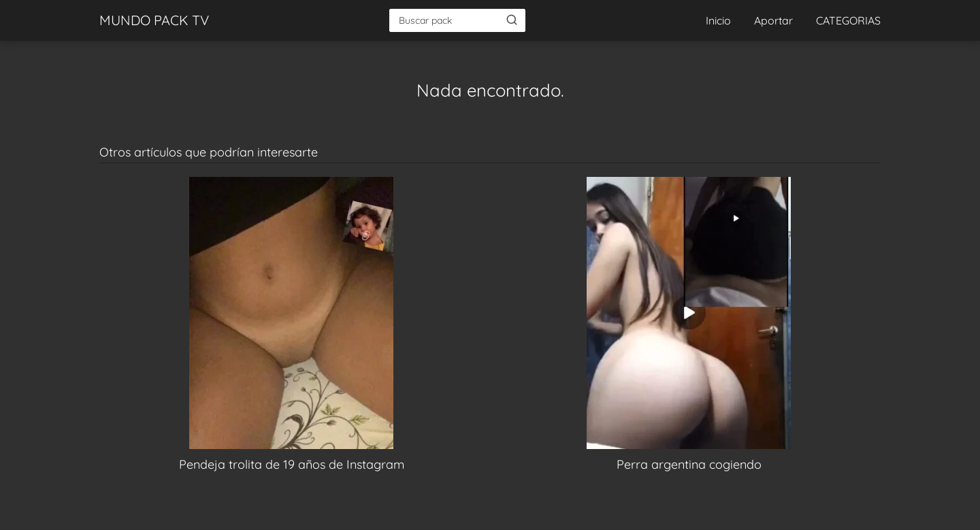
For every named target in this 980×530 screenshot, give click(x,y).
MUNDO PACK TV (154, 20)
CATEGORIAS (848, 20)
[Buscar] (512, 20)
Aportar (773, 20)
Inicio (718, 20)
